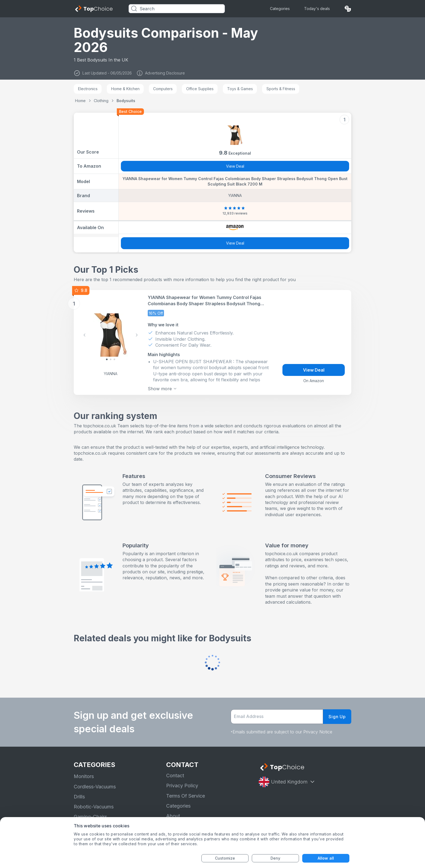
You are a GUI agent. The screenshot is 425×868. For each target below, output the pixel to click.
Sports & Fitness (281, 89)
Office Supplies (200, 89)
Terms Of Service (186, 796)
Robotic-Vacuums (94, 807)
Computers (163, 89)
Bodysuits (126, 101)
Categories (280, 9)
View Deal (235, 166)
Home (80, 101)
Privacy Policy (182, 786)
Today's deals (317, 9)
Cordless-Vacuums (95, 787)
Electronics (88, 89)
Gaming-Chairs (90, 817)
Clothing (101, 101)
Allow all (326, 858)
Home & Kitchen (125, 89)
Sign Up (337, 717)
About (173, 816)
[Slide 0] (107, 359)
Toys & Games (240, 89)
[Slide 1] (111, 359)
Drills (79, 797)
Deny (275, 858)
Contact (175, 776)
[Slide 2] (114, 359)
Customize (225, 858)
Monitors (84, 776)
